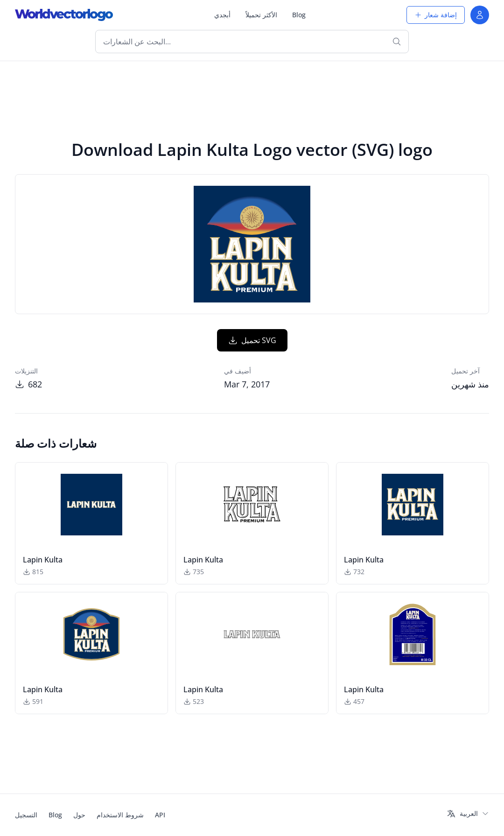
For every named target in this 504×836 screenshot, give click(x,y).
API (160, 815)
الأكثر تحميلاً (261, 15)
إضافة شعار (436, 15)
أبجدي (222, 15)
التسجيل (26, 815)
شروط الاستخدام (120, 815)
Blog (299, 15)
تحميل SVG (252, 340)
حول (79, 815)
